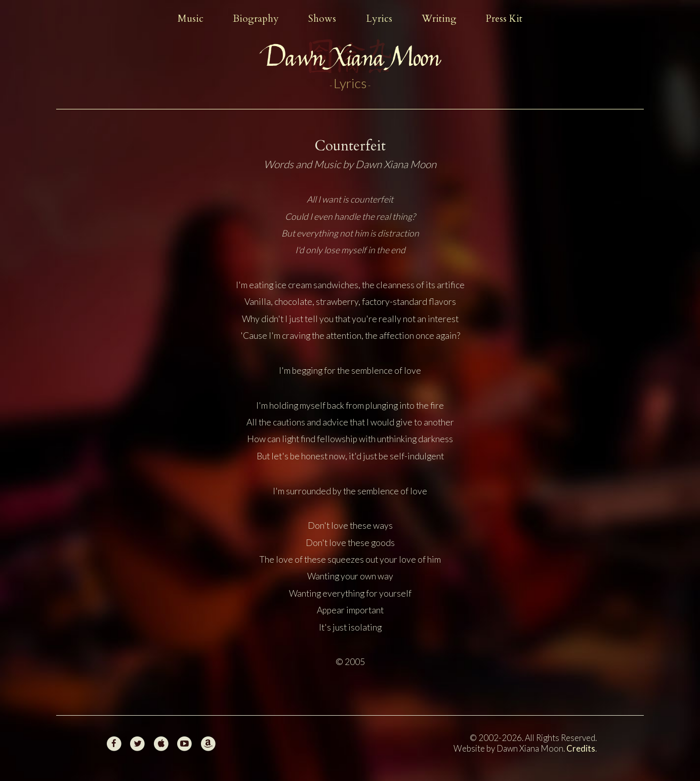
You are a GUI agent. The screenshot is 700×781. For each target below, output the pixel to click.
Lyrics (379, 19)
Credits (581, 748)
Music (191, 19)
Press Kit (504, 19)
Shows (322, 19)
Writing (439, 19)
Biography (256, 19)
